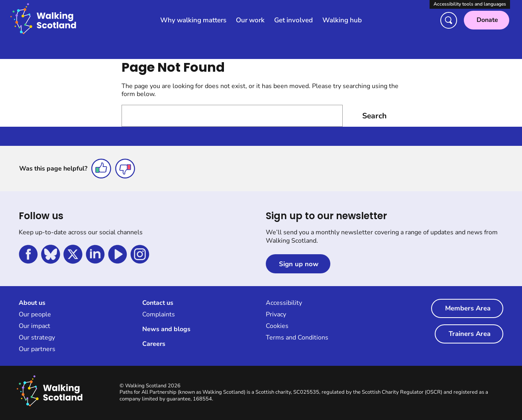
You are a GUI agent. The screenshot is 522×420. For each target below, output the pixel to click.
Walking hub (342, 20)
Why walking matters (193, 20)
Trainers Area (469, 335)
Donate (487, 20)
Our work (250, 20)
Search (373, 116)
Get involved (293, 20)
